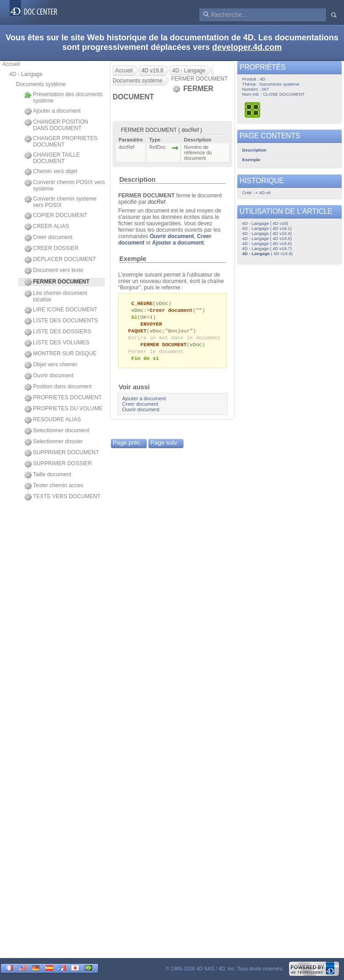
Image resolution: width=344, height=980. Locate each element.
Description (137, 180)
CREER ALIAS (47, 227)
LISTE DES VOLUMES (57, 343)
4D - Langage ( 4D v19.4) (267, 233)
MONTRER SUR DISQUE (60, 354)
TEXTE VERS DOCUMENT (62, 497)
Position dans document (58, 387)
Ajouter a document (52, 111)
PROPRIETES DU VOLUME (63, 409)
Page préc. (127, 447)
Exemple (133, 259)
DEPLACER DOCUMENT (60, 260)
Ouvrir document (49, 376)
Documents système (41, 84)
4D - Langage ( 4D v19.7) (267, 248)
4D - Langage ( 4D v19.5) (267, 238)
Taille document (48, 475)
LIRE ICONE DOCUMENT (61, 310)
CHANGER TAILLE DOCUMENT (52, 158)
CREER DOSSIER (51, 249)
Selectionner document (57, 431)
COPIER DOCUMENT (56, 216)
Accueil (11, 64)
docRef (157, 202)
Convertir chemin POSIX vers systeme (65, 185)
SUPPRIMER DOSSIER (58, 464)
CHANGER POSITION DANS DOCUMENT (56, 125)
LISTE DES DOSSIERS (58, 332)
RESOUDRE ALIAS (53, 420)
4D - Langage (26, 74)
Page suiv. (164, 447)
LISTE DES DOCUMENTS (61, 321)
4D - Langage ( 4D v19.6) (267, 243)
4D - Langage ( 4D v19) (265, 223)
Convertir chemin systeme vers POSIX (60, 202)
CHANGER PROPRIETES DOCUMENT (61, 142)
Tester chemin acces (54, 486)
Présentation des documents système (63, 98)
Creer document (48, 238)
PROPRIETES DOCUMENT (63, 398)
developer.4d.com (247, 47)
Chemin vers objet (51, 172)
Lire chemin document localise (56, 296)
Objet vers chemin (51, 365)
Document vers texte (54, 271)
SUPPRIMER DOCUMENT (62, 453)
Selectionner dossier (54, 442)
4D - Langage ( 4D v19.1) (267, 228)
